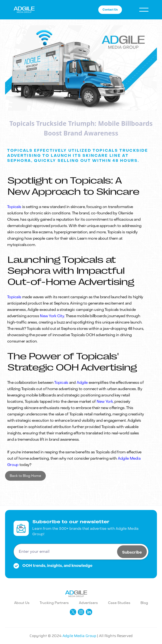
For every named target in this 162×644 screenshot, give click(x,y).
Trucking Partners (54, 603)
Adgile (82, 398)
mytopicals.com (21, 260)
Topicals (14, 222)
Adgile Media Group (79, 636)
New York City (52, 331)
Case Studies (119, 603)
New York (105, 417)
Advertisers (88, 603)
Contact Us (110, 10)
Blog (144, 603)
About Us (22, 603)
